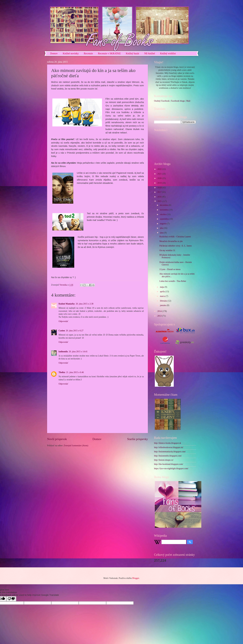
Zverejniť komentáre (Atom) (76, 446)
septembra (165, 219)
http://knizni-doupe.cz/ (164, 460)
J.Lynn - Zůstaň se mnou (170, 269)
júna (162, 233)
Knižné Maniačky (67, 304)
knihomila (63, 352)
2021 (160, 174)
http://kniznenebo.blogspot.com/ (168, 456)
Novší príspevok (57, 439)
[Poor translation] (11, 599)
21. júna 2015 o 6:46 (75, 372)
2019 (160, 183)
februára (164, 301)
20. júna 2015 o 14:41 (78, 352)
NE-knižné (150, 53)
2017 (160, 192)
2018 (160, 188)
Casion (62, 331)
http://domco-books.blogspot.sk (168, 443)
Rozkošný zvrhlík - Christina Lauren (175, 237)
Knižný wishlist (168, 53)
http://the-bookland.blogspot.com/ (169, 464)
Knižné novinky (71, 53)
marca (163, 296)
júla (162, 228)
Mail (188, 101)
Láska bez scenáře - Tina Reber (173, 281)
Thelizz (62, 372)
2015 (160, 201)
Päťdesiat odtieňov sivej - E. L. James (176, 246)
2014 (160, 311)
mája (162, 287)
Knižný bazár (133, 53)
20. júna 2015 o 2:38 (85, 304)
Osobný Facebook (162, 101)
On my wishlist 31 (167, 250)
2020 (160, 178)
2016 (160, 197)
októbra (163, 214)
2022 (160, 169)
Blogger (136, 578)
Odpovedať (63, 321)
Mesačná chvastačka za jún (171, 241)
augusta (163, 224)
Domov (54, 53)
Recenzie (88, 53)
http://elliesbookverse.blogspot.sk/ (169, 447)
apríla (163, 292)
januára (163, 305)
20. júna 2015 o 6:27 (75, 331)
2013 (160, 316)
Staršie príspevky (137, 439)
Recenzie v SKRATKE (109, 53)
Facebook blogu (178, 101)
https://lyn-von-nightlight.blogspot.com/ (171, 468)
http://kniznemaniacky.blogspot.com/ (170, 452)
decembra (164, 205)
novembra (165, 210)
